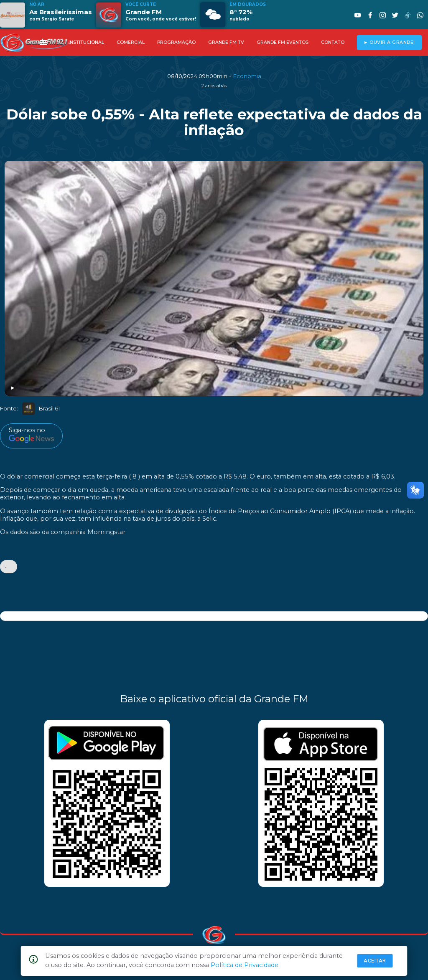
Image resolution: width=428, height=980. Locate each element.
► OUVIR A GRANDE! (389, 42)
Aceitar (375, 961)
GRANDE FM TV (226, 42)
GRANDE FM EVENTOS (283, 42)
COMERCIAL (131, 42)
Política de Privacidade (245, 965)
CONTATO (333, 42)
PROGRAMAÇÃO (176, 42)
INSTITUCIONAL (86, 42)
